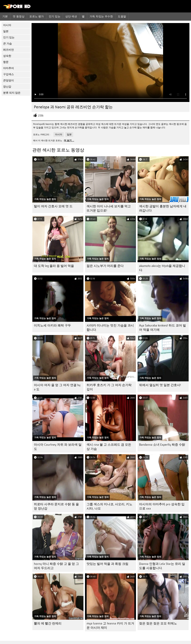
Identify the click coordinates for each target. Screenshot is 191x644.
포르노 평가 (37, 16)
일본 (6, 31)
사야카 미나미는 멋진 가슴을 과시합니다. (110, 328)
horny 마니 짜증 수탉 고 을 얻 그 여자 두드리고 (56, 566)
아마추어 (9, 68)
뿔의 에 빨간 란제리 (48, 623)
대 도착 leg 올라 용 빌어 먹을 (54, 266)
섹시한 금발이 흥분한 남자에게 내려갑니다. (163, 208)
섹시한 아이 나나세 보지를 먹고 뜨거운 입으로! (109, 208)
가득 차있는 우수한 (101, 16)
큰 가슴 (7, 44)
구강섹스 (9, 74)
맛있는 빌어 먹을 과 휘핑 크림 (107, 564)
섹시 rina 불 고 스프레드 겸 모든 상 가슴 (109, 447)
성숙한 (7, 56)
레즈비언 (9, 50)
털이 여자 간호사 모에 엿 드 (53, 206)
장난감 (7, 87)
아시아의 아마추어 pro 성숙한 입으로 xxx (162, 506)
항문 (6, 62)
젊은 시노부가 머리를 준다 (105, 266)
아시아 (7, 25)
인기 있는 (55, 16)
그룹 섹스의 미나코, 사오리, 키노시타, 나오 (109, 506)
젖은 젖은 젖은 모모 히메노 (158, 623)
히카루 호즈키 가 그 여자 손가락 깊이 (109, 387)
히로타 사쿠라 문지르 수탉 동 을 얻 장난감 (56, 506)
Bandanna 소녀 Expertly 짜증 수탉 (162, 445)
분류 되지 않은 (12, 93)
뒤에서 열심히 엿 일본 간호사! (160, 385)
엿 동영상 (19, 16)
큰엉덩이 (9, 80)
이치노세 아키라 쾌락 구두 (52, 325)
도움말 (122, 16)
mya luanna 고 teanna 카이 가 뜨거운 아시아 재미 (110, 626)
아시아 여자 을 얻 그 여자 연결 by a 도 (57, 387)
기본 (5, 16)
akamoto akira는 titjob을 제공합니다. (162, 268)
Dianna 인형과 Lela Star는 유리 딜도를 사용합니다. (162, 566)
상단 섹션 (71, 16)
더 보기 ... (69, 140)
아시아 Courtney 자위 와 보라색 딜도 (58, 447)
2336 (41, 116)
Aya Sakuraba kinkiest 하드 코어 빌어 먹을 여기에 (163, 328)
